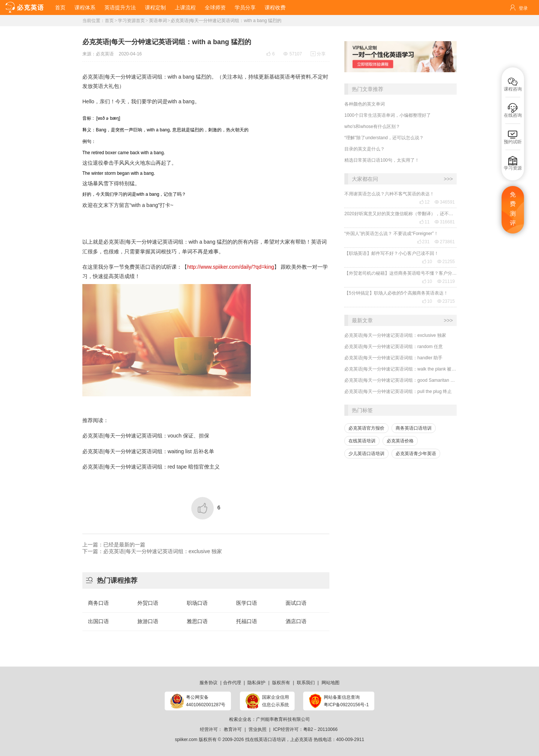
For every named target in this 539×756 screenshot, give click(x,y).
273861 (445, 242)
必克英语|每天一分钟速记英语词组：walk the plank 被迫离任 (401, 369)
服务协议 (208, 683)
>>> (448, 179)
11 (424, 222)
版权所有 (281, 683)
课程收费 (275, 7)
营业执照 (258, 729)
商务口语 (98, 603)
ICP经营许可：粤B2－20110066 (305, 729)
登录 (523, 8)
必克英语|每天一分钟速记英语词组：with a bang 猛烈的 (226, 21)
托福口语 (247, 621)
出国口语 (98, 621)
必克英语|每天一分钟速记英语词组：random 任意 (394, 347)
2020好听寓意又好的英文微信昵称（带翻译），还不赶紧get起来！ (401, 214)
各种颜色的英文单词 (365, 104)
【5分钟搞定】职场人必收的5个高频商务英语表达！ (396, 293)
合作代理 (232, 683)
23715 (446, 301)
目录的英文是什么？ (365, 149)
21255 (446, 262)
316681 (445, 222)
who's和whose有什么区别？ (372, 126)
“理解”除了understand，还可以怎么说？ (384, 138)
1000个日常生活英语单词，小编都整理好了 (388, 115)
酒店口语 (296, 621)
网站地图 (331, 683)
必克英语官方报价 (366, 428)
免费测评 (513, 209)
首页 (60, 7)
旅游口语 (148, 621)
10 (427, 262)
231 (423, 242)
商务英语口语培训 (414, 428)
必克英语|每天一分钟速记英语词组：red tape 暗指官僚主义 (151, 467)
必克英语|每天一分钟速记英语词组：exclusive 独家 (395, 335)
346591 (445, 202)
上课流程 (185, 7)
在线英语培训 (362, 441)
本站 (238, 77)
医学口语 (247, 603)
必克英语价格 (400, 441)
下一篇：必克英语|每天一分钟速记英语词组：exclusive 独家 (152, 551)
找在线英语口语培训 (265, 740)
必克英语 (105, 54)
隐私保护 (256, 683)
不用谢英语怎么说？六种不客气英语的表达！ (389, 194)
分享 (318, 54)
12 (424, 202)
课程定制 (155, 7)
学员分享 (245, 7)
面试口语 (296, 603)
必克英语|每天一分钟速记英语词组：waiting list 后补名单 (148, 451)
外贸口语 (148, 603)
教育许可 (233, 729)
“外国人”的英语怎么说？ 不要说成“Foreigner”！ (391, 234)
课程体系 (85, 7)
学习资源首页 (131, 21)
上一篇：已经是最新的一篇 (114, 545)
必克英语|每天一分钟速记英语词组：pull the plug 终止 (398, 391)
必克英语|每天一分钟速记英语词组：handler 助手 (393, 358)
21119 (446, 281)
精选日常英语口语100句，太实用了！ (382, 160)
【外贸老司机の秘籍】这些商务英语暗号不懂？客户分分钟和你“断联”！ (401, 273)
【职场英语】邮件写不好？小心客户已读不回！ (392, 253)
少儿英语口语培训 (366, 454)
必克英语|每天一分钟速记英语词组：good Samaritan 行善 (401, 380)
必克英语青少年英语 (416, 454)
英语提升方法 (120, 7)
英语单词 (158, 21)
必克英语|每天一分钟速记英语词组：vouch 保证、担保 (146, 436)
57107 (293, 54)
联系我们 (306, 683)
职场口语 (197, 603)
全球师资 (215, 7)
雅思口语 (197, 621)
